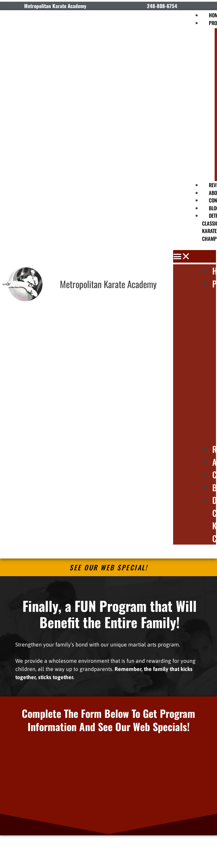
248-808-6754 (162, 6)
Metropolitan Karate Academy (108, 284)
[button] (195, 256)
